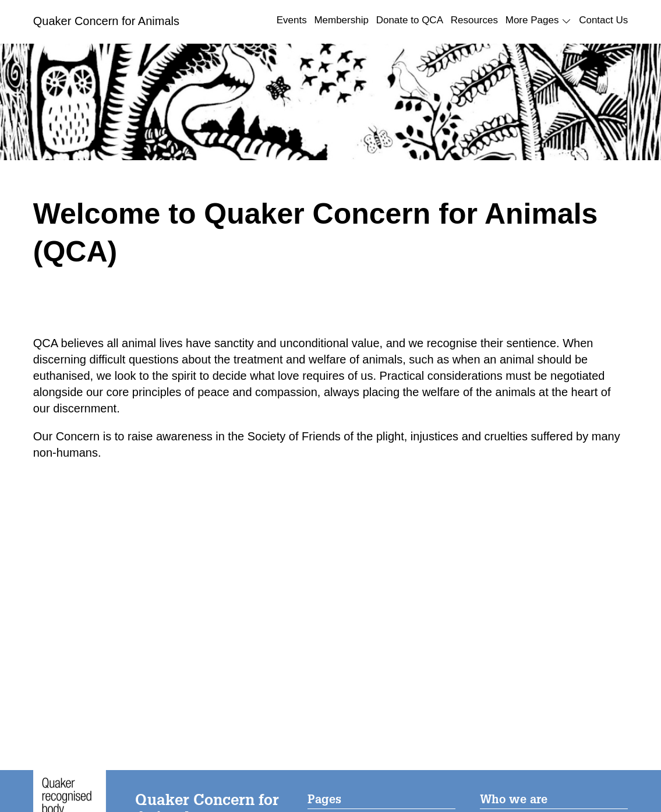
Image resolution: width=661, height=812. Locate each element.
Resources (474, 20)
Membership (341, 20)
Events (292, 20)
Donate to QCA (410, 20)
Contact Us (603, 20)
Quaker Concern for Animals (106, 21)
